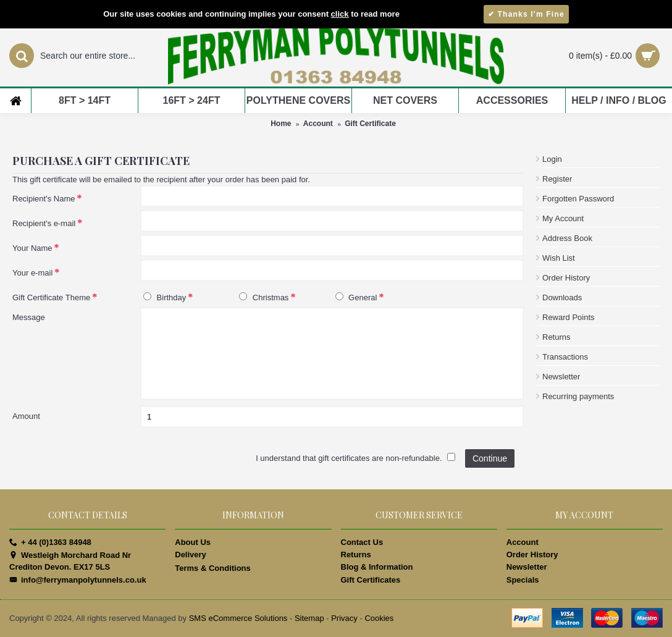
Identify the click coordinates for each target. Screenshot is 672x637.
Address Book (567, 238)
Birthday (165, 297)
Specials (523, 580)
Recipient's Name (44, 199)
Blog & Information (377, 567)
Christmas (264, 297)
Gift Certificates (371, 580)
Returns (556, 337)
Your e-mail (32, 273)
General (356, 297)
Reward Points (569, 317)
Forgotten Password (578, 199)
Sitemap (309, 618)
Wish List (559, 258)
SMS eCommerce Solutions (238, 618)
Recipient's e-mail (44, 223)
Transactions (565, 357)
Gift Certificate (370, 124)
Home (281, 124)
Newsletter (561, 377)
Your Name (32, 248)
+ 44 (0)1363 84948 (50, 542)
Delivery (191, 555)
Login (552, 159)
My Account (563, 218)
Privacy (344, 618)
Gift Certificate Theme (51, 297)
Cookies (379, 618)
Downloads (562, 297)
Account (318, 124)
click (340, 14)
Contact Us (362, 542)
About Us (193, 542)
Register (557, 179)
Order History (566, 278)
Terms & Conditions (213, 568)
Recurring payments (578, 396)
